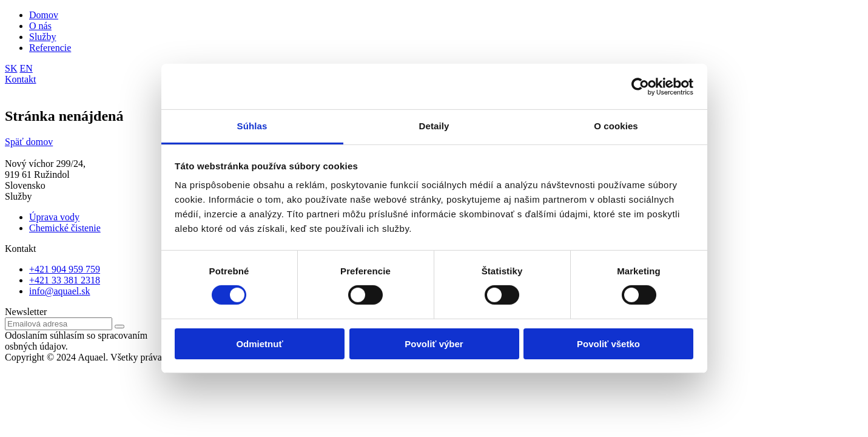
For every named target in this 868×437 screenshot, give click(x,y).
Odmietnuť (259, 344)
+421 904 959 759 (65, 269)
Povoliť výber (434, 344)
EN (26, 68)
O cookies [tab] (616, 126)
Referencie (50, 48)
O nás (40, 26)
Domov (44, 15)
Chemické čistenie (65, 228)
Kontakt (21, 79)
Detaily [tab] (434, 126)
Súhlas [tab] (252, 126)
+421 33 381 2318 (65, 280)
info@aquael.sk (59, 291)
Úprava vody (54, 217)
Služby (42, 37)
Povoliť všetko (608, 344)
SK (11, 68)
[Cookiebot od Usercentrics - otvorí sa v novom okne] (640, 86)
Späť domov (29, 142)
